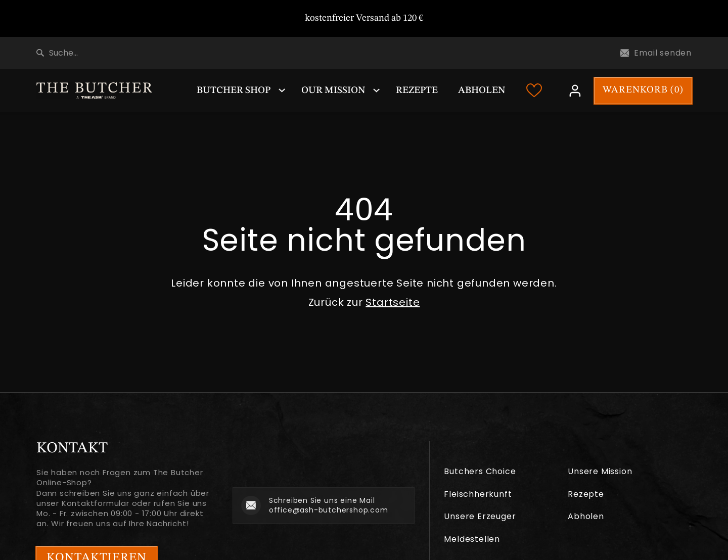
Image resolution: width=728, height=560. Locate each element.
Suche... (57, 53)
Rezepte (417, 91)
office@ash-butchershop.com (329, 510)
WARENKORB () (643, 90)
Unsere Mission (600, 471)
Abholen (482, 91)
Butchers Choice (480, 471)
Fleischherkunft (478, 494)
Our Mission (333, 91)
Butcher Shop (234, 91)
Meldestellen (472, 539)
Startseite (393, 302)
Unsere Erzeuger (480, 516)
